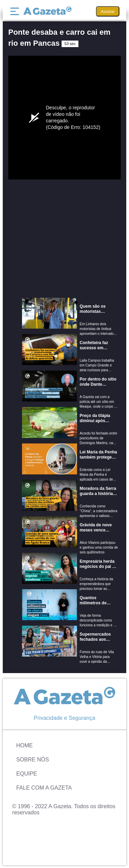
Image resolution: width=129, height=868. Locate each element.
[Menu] (16, 11)
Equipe (26, 774)
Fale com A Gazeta (44, 788)
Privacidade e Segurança (64, 718)
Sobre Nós (33, 760)
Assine (108, 12)
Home (24, 745)
